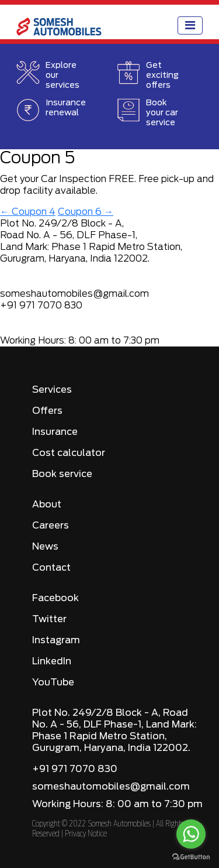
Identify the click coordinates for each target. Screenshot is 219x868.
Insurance (55, 432)
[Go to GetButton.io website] (191, 856)
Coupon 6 (86, 212)
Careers (51, 526)
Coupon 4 (28, 212)
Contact (51, 568)
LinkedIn (52, 661)
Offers (47, 411)
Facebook (55, 598)
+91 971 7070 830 (75, 769)
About (47, 505)
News (45, 547)
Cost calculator (69, 453)
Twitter (49, 619)
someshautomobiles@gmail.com (111, 787)
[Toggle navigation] (190, 25)
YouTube (53, 682)
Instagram (56, 640)
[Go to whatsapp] (191, 834)
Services (52, 390)
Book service (62, 474)
